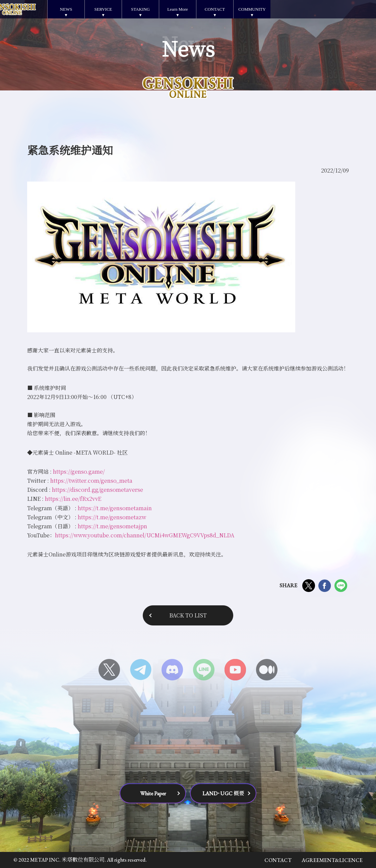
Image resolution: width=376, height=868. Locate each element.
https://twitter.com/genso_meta (91, 481)
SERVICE (103, 9)
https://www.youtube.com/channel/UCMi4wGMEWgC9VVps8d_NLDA (145, 535)
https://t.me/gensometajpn (112, 526)
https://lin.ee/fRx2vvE (73, 499)
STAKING (140, 9)
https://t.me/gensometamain (115, 508)
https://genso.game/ (79, 472)
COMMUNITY (252, 9)
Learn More (178, 9)
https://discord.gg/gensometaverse (98, 490)
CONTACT (215, 9)
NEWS (66, 9)
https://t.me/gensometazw (112, 517)
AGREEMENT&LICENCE (332, 860)
